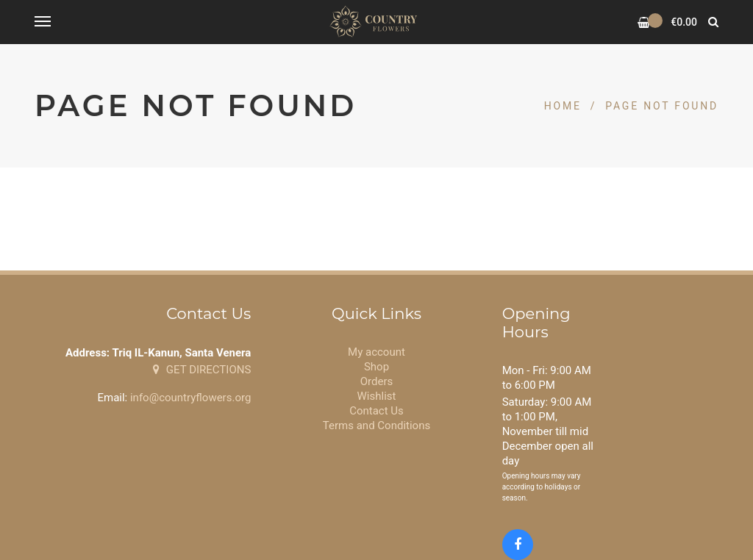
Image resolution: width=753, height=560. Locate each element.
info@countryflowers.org (190, 398)
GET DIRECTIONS (202, 370)
